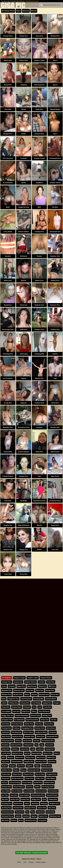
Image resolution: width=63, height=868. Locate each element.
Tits (27, 812)
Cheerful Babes (51, 699)
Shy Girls (5, 799)
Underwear (24, 329)
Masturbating (37, 753)
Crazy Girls (6, 707)
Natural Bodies (55, 109)
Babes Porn (8, 280)
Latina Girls (25, 749)
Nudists (55, 354)
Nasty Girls (39, 452)
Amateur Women (24, 452)
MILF (39, 207)
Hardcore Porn (17, 736)
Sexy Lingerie (24, 795)
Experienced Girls (39, 501)
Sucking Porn (6, 808)
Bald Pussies (55, 452)
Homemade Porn (55, 158)
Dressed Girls (36, 715)
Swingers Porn (39, 329)
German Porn (24, 476)
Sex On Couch (41, 791)
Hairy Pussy (55, 476)
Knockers (15, 749)
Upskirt (24, 109)
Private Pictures (8, 476)
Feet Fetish (6, 724)
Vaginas (24, 378)
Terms (19, 862)
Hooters (18, 741)
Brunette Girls (44, 695)
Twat (33, 812)
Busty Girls (8, 85)
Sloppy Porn (24, 550)
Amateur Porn (39, 403)
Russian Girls (55, 427)
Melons (57, 753)
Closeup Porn (25, 703)
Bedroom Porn (55, 305)
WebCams (26, 11)
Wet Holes (5, 820)
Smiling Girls (53, 799)
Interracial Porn (39, 85)
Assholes (39, 427)
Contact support (41, 862)
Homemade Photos (8, 11)
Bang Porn (42, 686)
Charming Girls (8, 354)
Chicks (4, 703)
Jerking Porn (28, 745)
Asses (4, 686)
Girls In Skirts (28, 732)
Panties (16, 770)
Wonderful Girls (31, 820)
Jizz (36, 745)
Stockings (24, 501)
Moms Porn (20, 757)
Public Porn (40, 778)
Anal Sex (41, 682)
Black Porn (40, 690)
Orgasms (24, 403)
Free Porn (39, 724)
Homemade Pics (55, 232)
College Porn (47, 703)
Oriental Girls (47, 766)
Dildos (34, 711)
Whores (24, 280)
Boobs (24, 183)
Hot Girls (37, 741)
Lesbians (40, 749)
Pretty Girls (6, 778)
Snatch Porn (18, 804)
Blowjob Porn (8, 134)
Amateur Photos (55, 183)
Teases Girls (42, 808)
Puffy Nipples (51, 778)
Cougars (57, 703)
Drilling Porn (47, 715)
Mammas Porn (17, 753)
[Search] (51, 5)
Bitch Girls (30, 690)
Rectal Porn (8, 305)
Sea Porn (30, 787)
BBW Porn (52, 686)
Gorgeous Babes (41, 732)
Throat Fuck (20, 812)
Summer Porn (18, 808)
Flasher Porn (55, 280)
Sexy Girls (8, 501)
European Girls (7, 720)
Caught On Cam (24, 207)
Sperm (55, 85)
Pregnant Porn (52, 774)
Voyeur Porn (43, 816)
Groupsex (53, 732)
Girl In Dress (51, 728)
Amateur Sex (8, 525)
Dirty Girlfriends (24, 525)
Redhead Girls (49, 783)
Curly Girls (47, 707)
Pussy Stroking (15, 783)
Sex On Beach (29, 791)
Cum (39, 476)
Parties (24, 134)
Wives (55, 60)
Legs (33, 749)
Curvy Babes (8, 232)
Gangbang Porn (27, 728)
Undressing (24, 354)
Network (34, 11)
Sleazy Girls (25, 799)
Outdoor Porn (8, 550)
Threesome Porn (7, 812)
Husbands (5, 745)
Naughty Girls (29, 762)
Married (39, 525)
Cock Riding (36, 703)
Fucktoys (17, 728)
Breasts (34, 695)
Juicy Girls (39, 36)
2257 (25, 862)
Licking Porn (50, 749)
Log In (37, 1)
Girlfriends (24, 256)
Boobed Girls (55, 36)
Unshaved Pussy (55, 501)
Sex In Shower (17, 791)
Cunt (40, 707)
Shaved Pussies (52, 795)
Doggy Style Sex (7, 715)
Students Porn (39, 305)
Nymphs (12, 766)
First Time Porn (8, 158)
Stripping (24, 85)
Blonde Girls (39, 378)
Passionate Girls (34, 770)
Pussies (39, 256)
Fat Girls (55, 207)
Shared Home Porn (38, 795)
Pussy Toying (27, 783)
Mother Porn (30, 757)
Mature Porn (39, 280)
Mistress (11, 757)
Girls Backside (16, 732)
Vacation (8, 256)
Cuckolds (24, 158)
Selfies (39, 550)
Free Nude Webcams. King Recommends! (31, 853)
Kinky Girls (6, 749)
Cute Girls (55, 550)
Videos (19, 11)
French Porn (49, 724)
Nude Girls (39, 109)
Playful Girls (17, 774)
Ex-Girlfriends (8, 183)
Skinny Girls (8, 60)
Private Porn (24, 36)
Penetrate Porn (47, 770)
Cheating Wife (39, 354)
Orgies (37, 766)
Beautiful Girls (8, 427)
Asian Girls (8, 574)
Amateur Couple (39, 158)
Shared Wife (8, 452)
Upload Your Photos (29, 859)
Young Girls (8, 403)
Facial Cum (24, 305)
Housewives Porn (24, 427)
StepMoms (39, 183)
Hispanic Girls (30, 736)
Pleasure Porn (39, 134)
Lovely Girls (6, 753)
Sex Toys (5, 795)
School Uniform (24, 232)
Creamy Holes (8, 36)
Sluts (55, 134)
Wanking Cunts (55, 816)
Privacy (31, 862)
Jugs (55, 378)
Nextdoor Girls (55, 256)
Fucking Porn (39, 232)
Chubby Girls (55, 329)
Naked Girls (55, 525)
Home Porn (55, 403)
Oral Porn (21, 766)
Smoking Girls (7, 804)
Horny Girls (24, 574)
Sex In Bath (6, 791)
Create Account (29, 1)
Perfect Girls (24, 60)
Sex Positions (8, 378)
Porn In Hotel (40, 774)
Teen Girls (8, 109)
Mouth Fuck (41, 757)
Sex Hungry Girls (8, 329)
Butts (8, 207)
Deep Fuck (26, 711)
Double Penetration (22, 715)
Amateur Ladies (39, 60)
